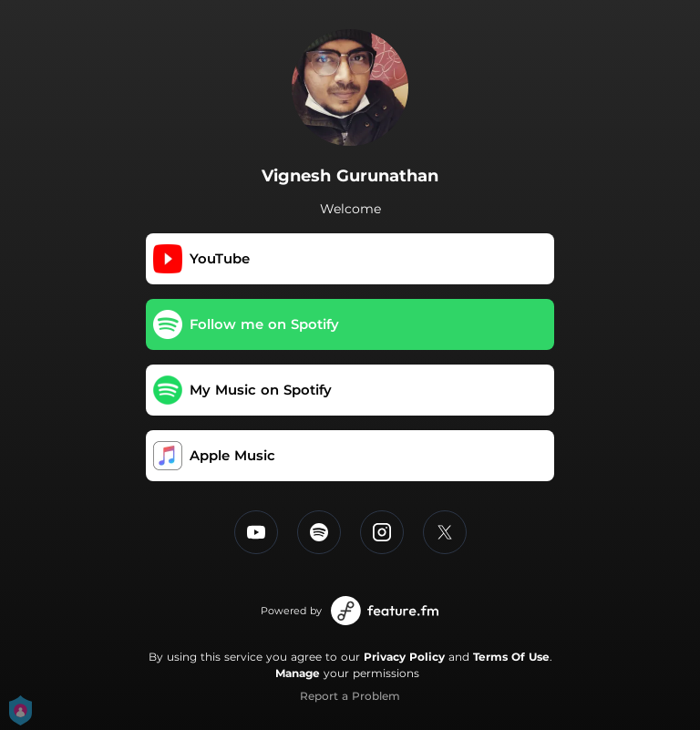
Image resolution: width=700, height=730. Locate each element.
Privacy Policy (404, 657)
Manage (298, 673)
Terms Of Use (511, 657)
